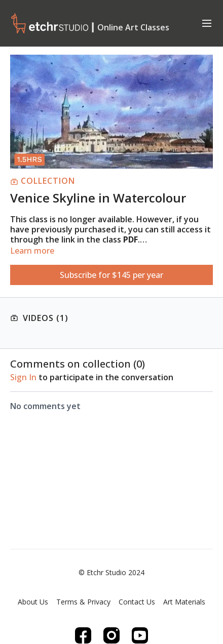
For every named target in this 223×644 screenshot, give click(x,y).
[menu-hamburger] (207, 23)
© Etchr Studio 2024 (111, 573)
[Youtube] (140, 635)
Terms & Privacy (83, 602)
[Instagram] (111, 635)
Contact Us (137, 602)
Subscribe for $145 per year (111, 275)
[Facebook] (83, 635)
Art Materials (184, 602)
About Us (33, 602)
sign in (23, 377)
